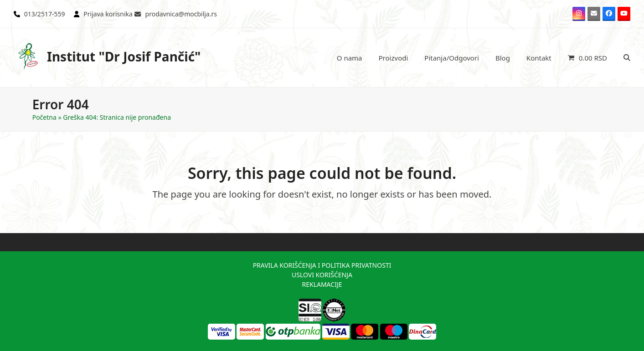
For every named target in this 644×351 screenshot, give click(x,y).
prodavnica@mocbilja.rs (181, 14)
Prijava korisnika (108, 14)
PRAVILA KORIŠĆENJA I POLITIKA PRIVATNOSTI (322, 265)
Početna (44, 117)
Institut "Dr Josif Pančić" (107, 56)
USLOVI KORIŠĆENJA (322, 275)
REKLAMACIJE (322, 284)
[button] (587, 58)
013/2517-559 (45, 14)
